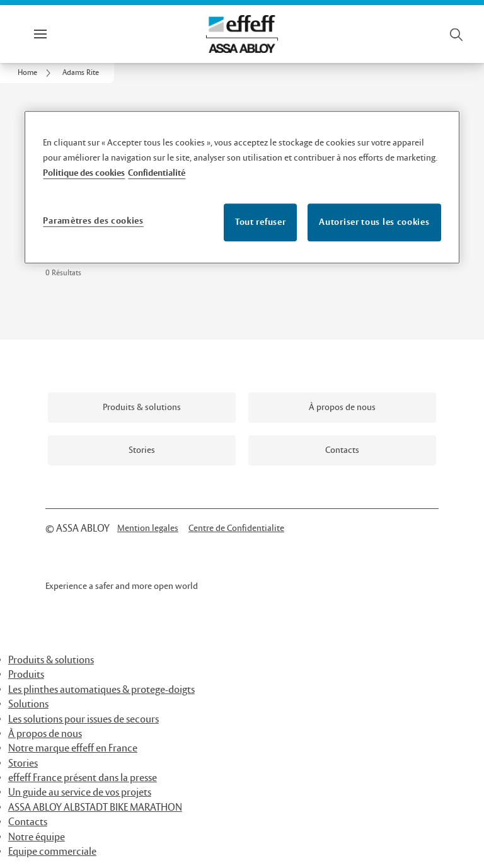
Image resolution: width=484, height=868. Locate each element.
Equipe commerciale (52, 852)
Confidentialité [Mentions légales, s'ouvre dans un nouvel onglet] (157, 173)
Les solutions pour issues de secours (84, 720)
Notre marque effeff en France (73, 749)
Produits (26, 675)
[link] (36, 73)
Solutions (28, 705)
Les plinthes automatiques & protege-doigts (101, 690)
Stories (23, 764)
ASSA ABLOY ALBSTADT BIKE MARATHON (95, 808)
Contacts (28, 822)
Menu (61, 34)
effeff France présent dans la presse (83, 778)
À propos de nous (45, 734)
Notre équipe (37, 837)
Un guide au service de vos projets (80, 793)
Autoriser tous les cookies (374, 222)
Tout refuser (260, 222)
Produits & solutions (51, 660)
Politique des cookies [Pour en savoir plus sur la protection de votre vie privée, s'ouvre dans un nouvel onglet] (84, 173)
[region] (242, 187)
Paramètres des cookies (93, 221)
